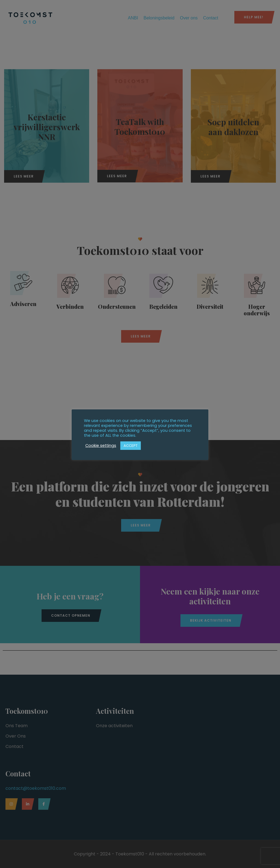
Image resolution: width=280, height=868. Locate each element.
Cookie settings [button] (101, 445)
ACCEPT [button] (131, 446)
